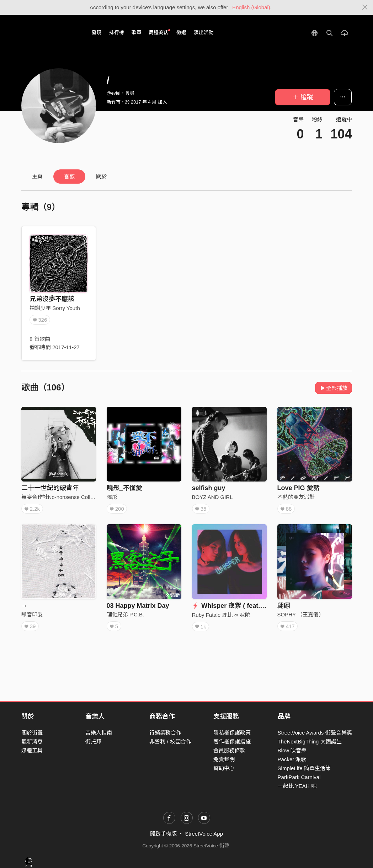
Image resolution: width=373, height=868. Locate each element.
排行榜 (117, 33)
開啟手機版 (163, 834)
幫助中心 (224, 768)
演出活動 (204, 33)
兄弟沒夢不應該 (52, 299)
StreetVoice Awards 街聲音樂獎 (315, 733)
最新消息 (32, 741)
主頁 (37, 176)
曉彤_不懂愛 (124, 488)
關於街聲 (32, 733)
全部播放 (334, 388)
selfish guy (209, 488)
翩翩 (284, 606)
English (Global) (251, 7)
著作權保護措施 (232, 741)
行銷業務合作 (165, 733)
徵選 (181, 33)
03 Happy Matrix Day (138, 606)
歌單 (137, 33)
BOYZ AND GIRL (212, 497)
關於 (101, 176)
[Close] (365, 7)
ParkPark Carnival (299, 777)
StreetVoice (51, 33)
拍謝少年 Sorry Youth (55, 308)
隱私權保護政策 (232, 733)
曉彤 (112, 497)
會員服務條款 (229, 750)
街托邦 (93, 741)
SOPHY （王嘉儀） (301, 614)
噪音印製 (32, 614)
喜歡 (69, 176)
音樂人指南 (99, 733)
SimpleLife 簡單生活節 (304, 768)
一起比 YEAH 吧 (297, 786)
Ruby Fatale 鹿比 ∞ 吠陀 (221, 615)
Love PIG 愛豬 (299, 488)
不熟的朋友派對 (296, 497)
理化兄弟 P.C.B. (126, 614)
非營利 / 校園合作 (170, 741)
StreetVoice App (204, 834)
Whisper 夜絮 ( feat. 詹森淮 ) (239, 606)
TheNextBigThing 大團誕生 (310, 741)
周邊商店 (160, 32)
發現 (97, 33)
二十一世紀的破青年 (50, 488)
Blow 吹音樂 (292, 750)
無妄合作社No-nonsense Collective (63, 497)
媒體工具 (32, 750)
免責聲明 (224, 759)
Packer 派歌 (292, 759)
